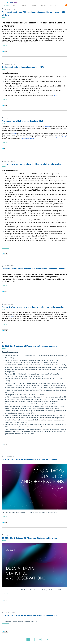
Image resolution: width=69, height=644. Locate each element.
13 (40, 639)
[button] (5, 52)
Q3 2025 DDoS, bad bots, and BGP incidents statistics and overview (31, 164)
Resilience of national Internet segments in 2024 (23, 67)
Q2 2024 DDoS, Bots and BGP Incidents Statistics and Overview (30, 616)
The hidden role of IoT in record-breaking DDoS (23, 121)
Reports (43, 5)
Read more (5, 45)
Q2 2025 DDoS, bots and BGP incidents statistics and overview (29, 346)
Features (53, 5)
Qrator (15, 5)
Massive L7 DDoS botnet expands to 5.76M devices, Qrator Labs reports (34, 269)
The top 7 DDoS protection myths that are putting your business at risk (33, 307)
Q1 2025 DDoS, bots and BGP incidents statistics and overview (29, 460)
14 (44, 639)
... (36, 639)
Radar (24, 5)
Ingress (34, 5)
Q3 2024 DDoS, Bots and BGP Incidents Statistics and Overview (30, 538)
